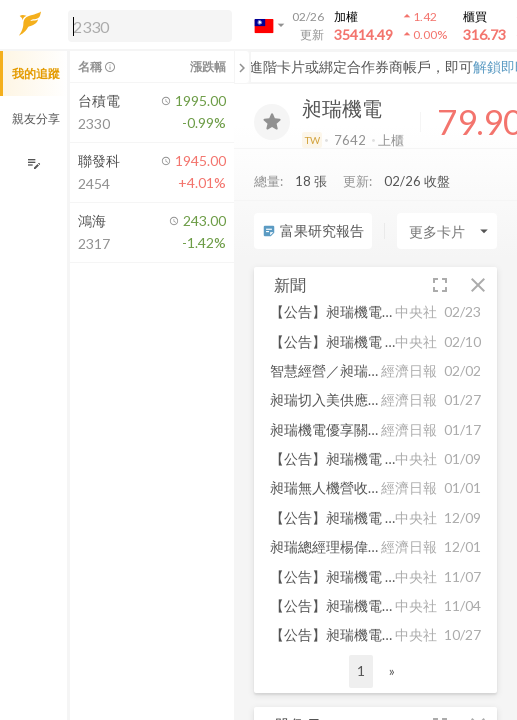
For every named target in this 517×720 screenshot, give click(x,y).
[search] (150, 26)
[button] (146, 25)
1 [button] (361, 670)
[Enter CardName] (447, 231)
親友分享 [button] (36, 118)
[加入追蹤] (272, 122)
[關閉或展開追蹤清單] (242, 67)
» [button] (392, 670)
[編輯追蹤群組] (33, 163)
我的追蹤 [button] (36, 73)
